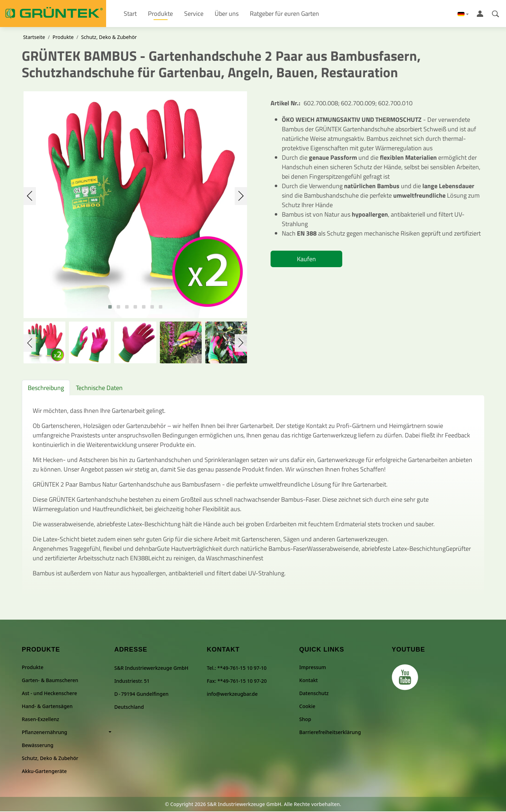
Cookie (307, 707)
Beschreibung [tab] (46, 389)
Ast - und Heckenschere (49, 694)
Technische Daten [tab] (99, 389)
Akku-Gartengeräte (44, 772)
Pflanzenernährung (44, 733)
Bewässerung (38, 746)
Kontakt (309, 681)
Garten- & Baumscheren (50, 681)
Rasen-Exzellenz (40, 720)
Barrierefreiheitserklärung (330, 733)
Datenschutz (314, 694)
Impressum (313, 668)
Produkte (63, 38)
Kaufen (306, 260)
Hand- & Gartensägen (47, 707)
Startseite (34, 38)
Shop (305, 720)
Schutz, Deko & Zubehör (109, 38)
